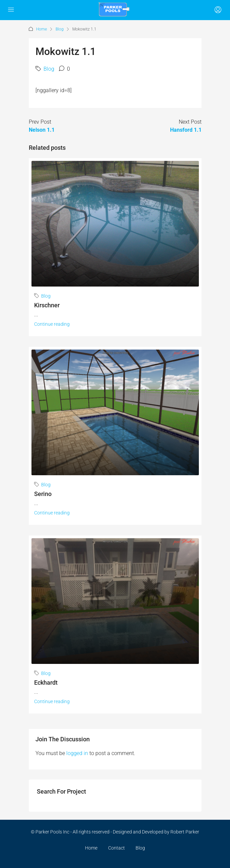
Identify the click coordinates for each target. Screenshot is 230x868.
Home (42, 29)
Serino (43, 494)
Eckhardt (46, 683)
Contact (117, 848)
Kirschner (47, 305)
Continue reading (52, 324)
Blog (60, 29)
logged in (77, 753)
